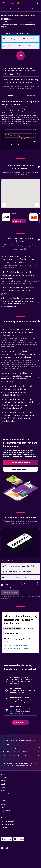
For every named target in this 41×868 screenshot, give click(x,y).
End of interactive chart (4, 144)
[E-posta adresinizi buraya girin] (22, 578)
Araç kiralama (8, 763)
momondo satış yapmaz (22, 748)
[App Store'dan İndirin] (19, 839)
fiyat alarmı (14, 713)
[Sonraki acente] (37, 205)
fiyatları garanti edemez (10, 742)
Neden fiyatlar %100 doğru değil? (22, 755)
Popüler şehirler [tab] (30, 628)
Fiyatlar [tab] (11, 96)
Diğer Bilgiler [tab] (30, 96)
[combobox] (7, 33)
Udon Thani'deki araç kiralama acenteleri (19, 765)
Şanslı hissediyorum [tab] (11, 633)
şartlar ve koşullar (19, 596)
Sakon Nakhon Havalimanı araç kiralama (17, 649)
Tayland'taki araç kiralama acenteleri (24, 763)
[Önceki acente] (4, 205)
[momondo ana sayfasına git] (14, 3)
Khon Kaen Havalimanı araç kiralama (16, 646)
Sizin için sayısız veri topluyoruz (22, 752)
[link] (19, 221)
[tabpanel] (20, 126)
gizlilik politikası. (30, 596)
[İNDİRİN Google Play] (7, 839)
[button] (3, 3)
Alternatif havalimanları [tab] (13, 628)
